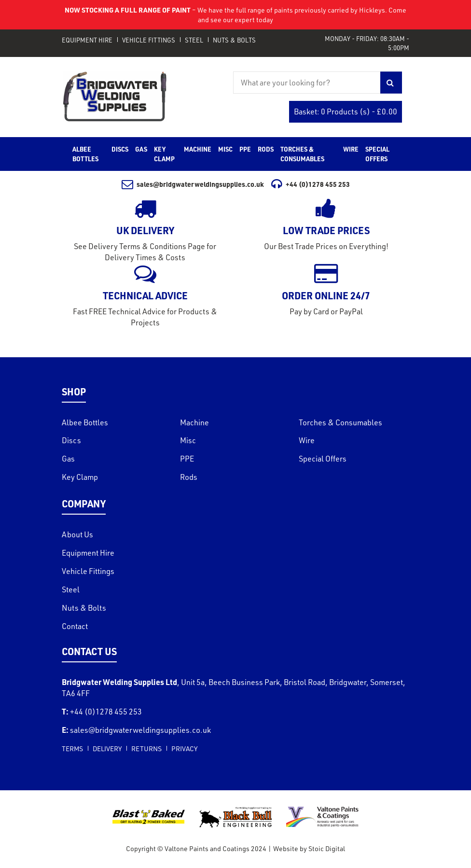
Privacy (184, 749)
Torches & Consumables (340, 422)
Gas (68, 459)
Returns (146, 749)
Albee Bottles (85, 422)
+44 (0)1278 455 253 (311, 184)
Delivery (107, 749)
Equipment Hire (87, 40)
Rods (189, 477)
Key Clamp (80, 477)
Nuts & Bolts (234, 40)
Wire (307, 440)
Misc (188, 440)
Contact (75, 626)
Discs (71, 440)
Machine (194, 422)
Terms (72, 749)
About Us (77, 534)
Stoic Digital (327, 848)
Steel (194, 40)
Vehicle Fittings (149, 40)
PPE (187, 459)
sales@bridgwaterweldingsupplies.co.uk (193, 184)
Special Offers (323, 459)
